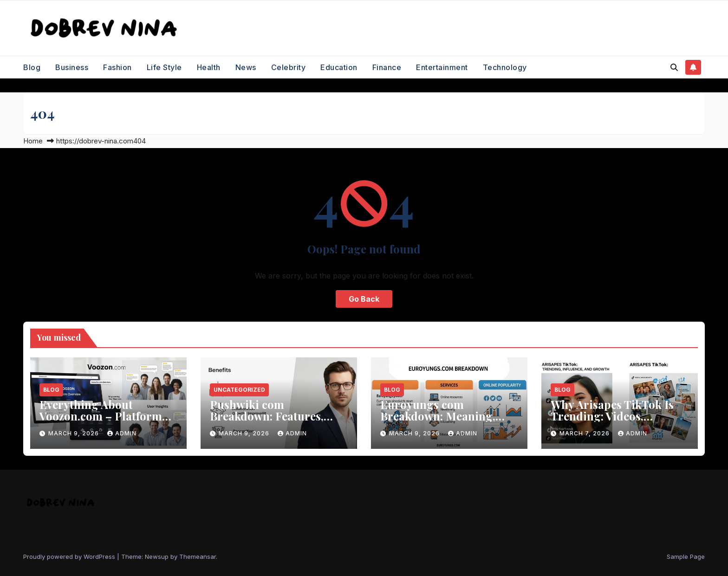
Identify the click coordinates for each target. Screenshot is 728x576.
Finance (387, 67)
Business (72, 67)
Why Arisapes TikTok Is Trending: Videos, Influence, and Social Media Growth (612, 422)
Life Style (164, 67)
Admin (122, 433)
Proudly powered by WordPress (70, 557)
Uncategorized (239, 390)
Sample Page (686, 557)
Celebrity (289, 67)
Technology (505, 67)
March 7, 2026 (585, 433)
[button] (674, 67)
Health (209, 67)
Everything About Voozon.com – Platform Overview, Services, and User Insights (101, 422)
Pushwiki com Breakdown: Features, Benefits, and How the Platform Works (267, 422)
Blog (32, 67)
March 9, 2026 (75, 433)
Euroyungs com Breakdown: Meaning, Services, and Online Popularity (438, 422)
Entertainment (442, 67)
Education (339, 67)
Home (33, 141)
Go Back (364, 299)
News (246, 67)
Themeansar (198, 557)
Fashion (117, 67)
